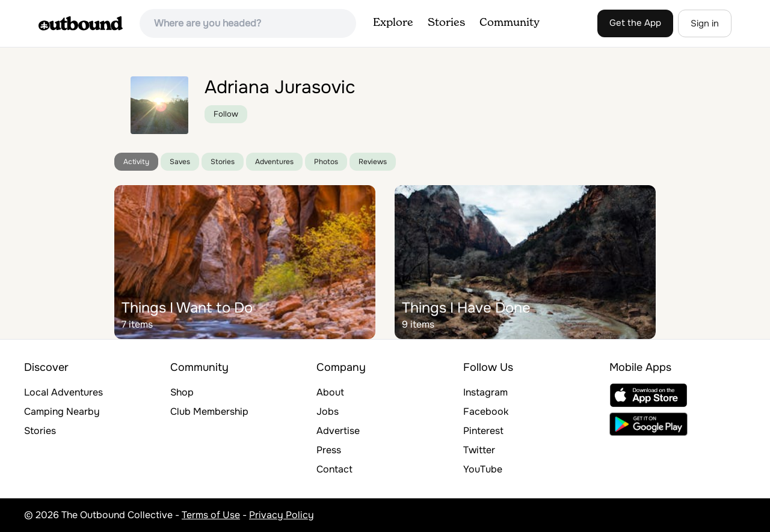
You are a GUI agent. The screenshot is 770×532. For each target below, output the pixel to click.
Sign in (705, 23)
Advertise (338, 431)
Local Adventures (63, 392)
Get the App (635, 23)
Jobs (328, 411)
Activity (136, 162)
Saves (180, 162)
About (330, 392)
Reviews (373, 162)
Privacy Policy (282, 515)
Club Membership (209, 411)
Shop (182, 392)
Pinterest (483, 431)
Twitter (479, 450)
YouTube (483, 469)
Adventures (274, 162)
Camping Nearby (62, 411)
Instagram (485, 392)
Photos (326, 162)
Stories (446, 23)
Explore (393, 23)
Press (329, 450)
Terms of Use (211, 515)
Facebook (486, 411)
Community (510, 23)
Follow (226, 114)
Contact (334, 469)
